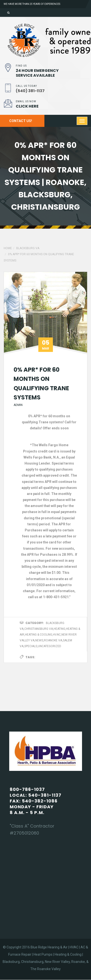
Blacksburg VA (28, 248)
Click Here (27, 106)
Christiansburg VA (39, 629)
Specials (31, 646)
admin (18, 405)
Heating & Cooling (39, 635)
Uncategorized (50, 646)
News (39, 640)
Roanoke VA (53, 640)
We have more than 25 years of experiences (32, 4)
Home (8, 248)
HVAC (57, 635)
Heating (59, 629)
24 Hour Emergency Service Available (37, 73)
